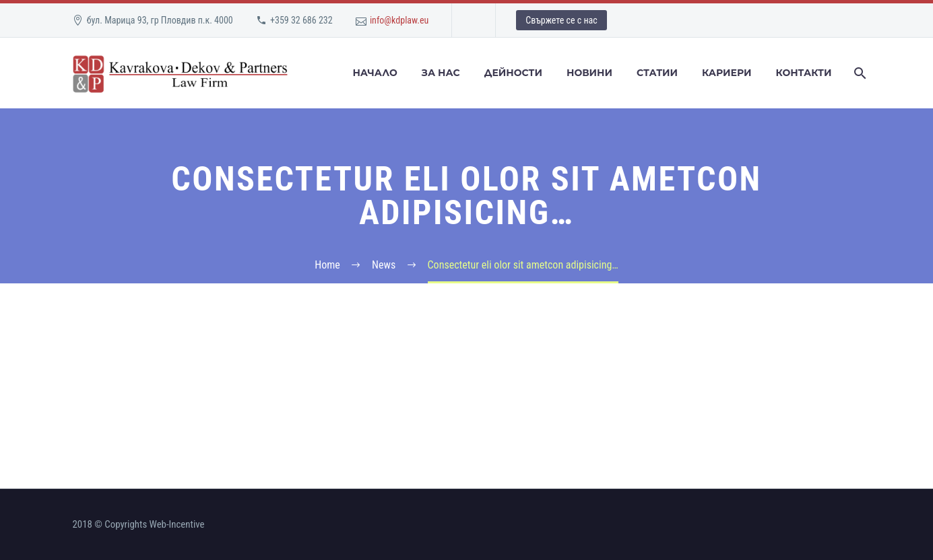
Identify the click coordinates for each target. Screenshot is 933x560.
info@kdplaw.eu (399, 20)
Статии (657, 73)
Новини (589, 73)
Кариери (727, 73)
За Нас (441, 73)
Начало (375, 73)
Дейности (513, 73)
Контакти (803, 73)
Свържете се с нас (561, 20)
